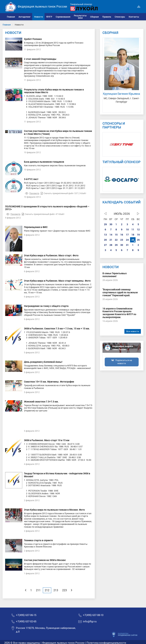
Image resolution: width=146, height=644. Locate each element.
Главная (7, 25)
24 (127, 240)
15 (116, 235)
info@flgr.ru (90, 621)
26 (138, 240)
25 (133, 240)
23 (122, 240)
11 (133, 229)
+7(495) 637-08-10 (93, 615)
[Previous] (26, 590)
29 (105, 224)
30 (111, 224)
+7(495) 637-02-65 (26, 621)
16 (122, 235)
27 (105, 245)
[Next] (72, 590)
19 (138, 235)
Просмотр (32, 193)
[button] (25, 17)
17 (127, 235)
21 (111, 240)
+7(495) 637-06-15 (26, 615)
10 (127, 229)
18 (133, 235)
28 (111, 245)
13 (105, 235)
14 (111, 235)
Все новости (133, 331)
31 (127, 245)
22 (116, 240)
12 (138, 229)
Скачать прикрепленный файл (57, 193)
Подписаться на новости (124, 362)
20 (105, 240)
